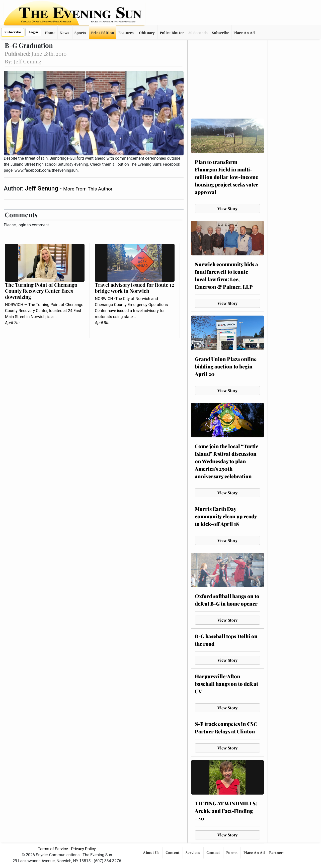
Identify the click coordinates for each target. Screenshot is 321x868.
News (64, 33)
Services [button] (193, 853)
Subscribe (13, 32)
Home (50, 33)
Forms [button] (232, 853)
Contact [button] (214, 853)
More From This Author (88, 189)
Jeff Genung (42, 188)
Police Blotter (172, 33)
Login (33, 32)
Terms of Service (53, 849)
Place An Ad (244, 33)
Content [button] (173, 853)
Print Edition (103, 33)
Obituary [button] (147, 33)
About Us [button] (152, 853)
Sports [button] (80, 33)
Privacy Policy (83, 849)
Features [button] (126, 33)
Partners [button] (277, 853)
